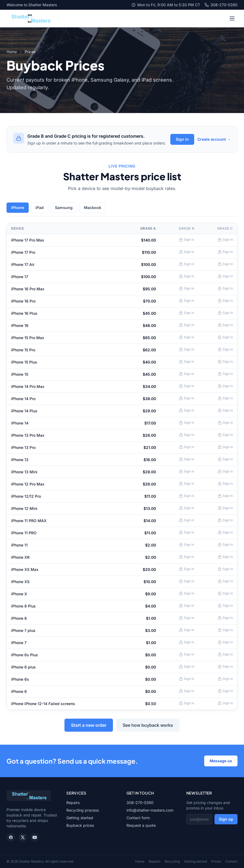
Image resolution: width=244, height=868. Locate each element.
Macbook (93, 208)
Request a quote (141, 825)
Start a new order (89, 725)
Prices (216, 861)
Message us (221, 761)
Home (12, 52)
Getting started (80, 818)
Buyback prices (80, 825)
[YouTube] (35, 837)
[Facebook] (11, 837)
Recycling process (83, 810)
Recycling (172, 861)
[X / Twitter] (23, 837)
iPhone (18, 208)
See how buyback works (148, 725)
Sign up (226, 819)
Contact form (138, 818)
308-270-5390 (221, 5)
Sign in (182, 139)
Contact (231, 861)
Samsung (64, 208)
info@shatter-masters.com (150, 810)
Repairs (73, 803)
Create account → (214, 139)
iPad (40, 208)
